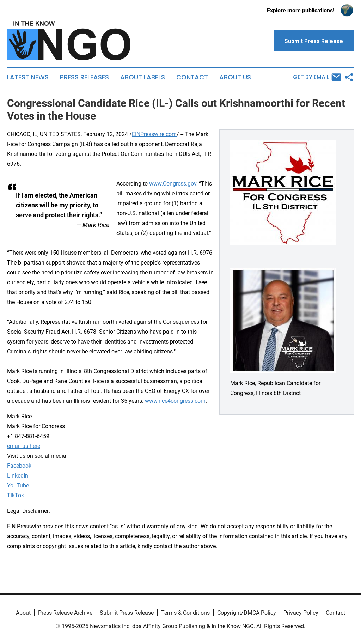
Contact (192, 77)
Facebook (19, 466)
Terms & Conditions (185, 613)
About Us (235, 77)
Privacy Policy (301, 613)
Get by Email (317, 77)
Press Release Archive (65, 613)
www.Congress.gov (173, 184)
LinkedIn (18, 476)
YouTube (18, 485)
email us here (24, 446)
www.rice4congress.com (175, 401)
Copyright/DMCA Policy (247, 613)
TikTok (16, 495)
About (23, 613)
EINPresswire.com (154, 134)
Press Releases (84, 77)
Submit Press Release (127, 613)
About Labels (143, 77)
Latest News (28, 77)
